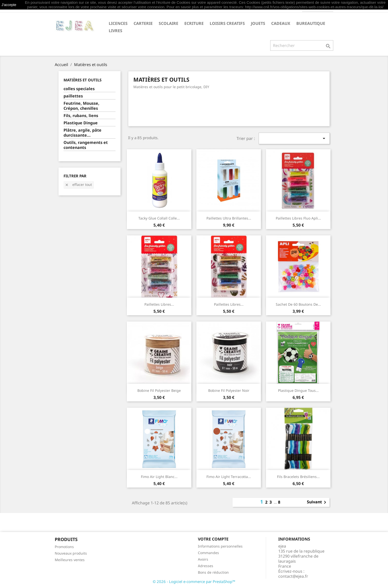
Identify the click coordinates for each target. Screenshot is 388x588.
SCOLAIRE (169, 23)
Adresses (206, 566)
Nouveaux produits (71, 553)
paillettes (73, 96)
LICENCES (118, 23)
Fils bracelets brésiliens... (298, 477)
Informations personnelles (220, 546)
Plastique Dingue (81, 123)
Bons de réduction (213, 572)
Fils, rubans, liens (81, 116)
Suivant (317, 502)
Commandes (208, 553)
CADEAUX (281, 23)
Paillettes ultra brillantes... (229, 218)
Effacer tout (78, 184)
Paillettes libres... (159, 304)
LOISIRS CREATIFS (227, 23)
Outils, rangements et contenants (86, 145)
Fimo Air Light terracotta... (229, 477)
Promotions (64, 547)
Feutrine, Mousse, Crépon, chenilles (81, 106)
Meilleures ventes (70, 560)
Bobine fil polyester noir (229, 390)
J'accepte (9, 5)
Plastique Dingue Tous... (298, 390)
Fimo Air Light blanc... (159, 477)
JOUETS (258, 23)
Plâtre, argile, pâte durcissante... (82, 133)
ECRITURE (194, 23)
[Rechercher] (302, 45)
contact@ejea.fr (293, 576)
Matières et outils (82, 80)
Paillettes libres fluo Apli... (298, 218)
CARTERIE (143, 23)
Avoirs (203, 559)
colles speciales (79, 89)
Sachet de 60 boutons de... (298, 304)
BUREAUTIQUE (311, 23)
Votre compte (213, 539)
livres (116, 31)
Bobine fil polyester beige (159, 390)
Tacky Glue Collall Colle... (159, 218)
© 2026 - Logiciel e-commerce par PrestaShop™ (194, 581)
